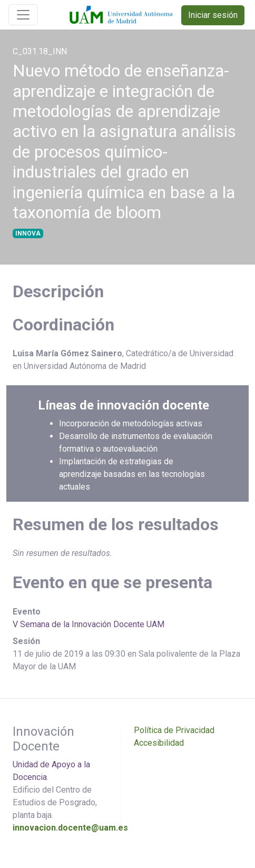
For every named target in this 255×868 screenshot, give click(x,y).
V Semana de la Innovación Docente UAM (89, 624)
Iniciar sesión (213, 15)
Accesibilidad (159, 743)
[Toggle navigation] (23, 15)
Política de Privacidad (174, 730)
